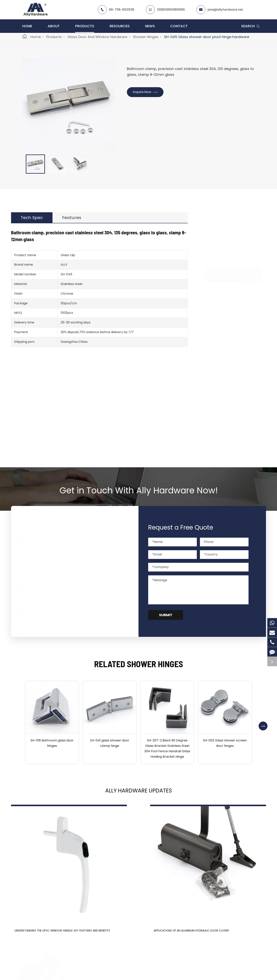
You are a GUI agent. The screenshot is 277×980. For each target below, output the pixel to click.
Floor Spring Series (227, 287)
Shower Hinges (146, 37)
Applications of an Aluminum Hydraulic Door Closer (136, 900)
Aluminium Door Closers (231, 383)
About (54, 26)
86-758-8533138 (122, 10)
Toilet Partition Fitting (230, 424)
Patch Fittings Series (229, 294)
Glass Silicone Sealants (231, 418)
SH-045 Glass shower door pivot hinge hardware (207, 37)
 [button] (264, 722)
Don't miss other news (137, 941)
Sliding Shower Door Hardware (228, 325)
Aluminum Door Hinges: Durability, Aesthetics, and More (221, 903)
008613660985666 (171, 10)
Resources (120, 26)
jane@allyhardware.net (225, 10)
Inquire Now (148, 92)
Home (27, 26)
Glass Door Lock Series (230, 308)
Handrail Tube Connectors (233, 362)
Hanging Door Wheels (230, 390)
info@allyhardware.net (54, 548)
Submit (166, 615)
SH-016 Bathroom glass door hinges (52, 743)
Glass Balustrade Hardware (233, 435)
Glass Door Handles (228, 315)
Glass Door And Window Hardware (97, 37)
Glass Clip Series (226, 369)
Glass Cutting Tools (228, 411)
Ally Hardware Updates (138, 792)
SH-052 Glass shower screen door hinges (225, 743)
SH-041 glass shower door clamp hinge (110, 743)
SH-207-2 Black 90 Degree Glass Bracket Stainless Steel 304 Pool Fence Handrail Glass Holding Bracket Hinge (167, 748)
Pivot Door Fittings (227, 301)
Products (85, 26)
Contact (179, 26)
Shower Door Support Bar (233, 355)
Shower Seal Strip (227, 376)
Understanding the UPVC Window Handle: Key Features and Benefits (48, 903)
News (150, 26)
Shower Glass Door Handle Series (233, 338)
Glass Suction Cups (228, 397)
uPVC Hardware (223, 262)
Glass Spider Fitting (228, 404)
